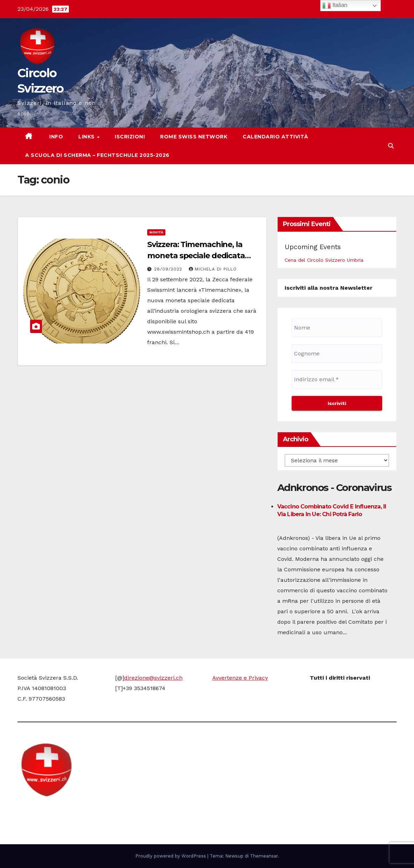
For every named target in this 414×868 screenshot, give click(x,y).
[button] (391, 146)
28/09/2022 (169, 269)
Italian (335, 6)
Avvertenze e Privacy (240, 678)
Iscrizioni (130, 137)
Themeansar (264, 856)
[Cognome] (337, 354)
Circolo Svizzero (61, 810)
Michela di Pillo (213, 269)
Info (56, 137)
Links (87, 137)
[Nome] (337, 328)
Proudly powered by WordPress (171, 856)
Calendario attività (276, 137)
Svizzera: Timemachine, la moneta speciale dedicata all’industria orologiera (196, 256)
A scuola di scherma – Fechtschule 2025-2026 (97, 155)
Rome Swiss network (194, 137)
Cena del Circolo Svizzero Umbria (324, 260)
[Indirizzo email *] (337, 379)
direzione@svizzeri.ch (153, 678)
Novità (156, 232)
